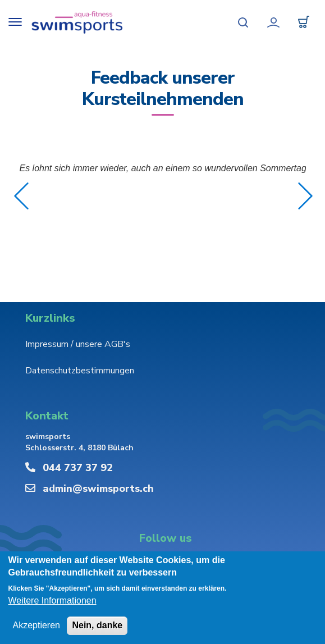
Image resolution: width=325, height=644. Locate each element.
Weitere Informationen (52, 600)
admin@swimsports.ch (98, 488)
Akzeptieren (36, 625)
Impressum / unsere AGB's (78, 344)
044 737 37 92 (78, 468)
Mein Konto (273, 22)
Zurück (21, 196)
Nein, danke (97, 625)
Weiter (305, 196)
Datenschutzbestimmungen (80, 371)
